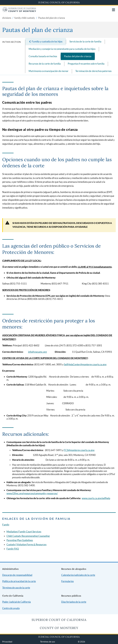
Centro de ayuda (11, 608)
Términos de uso (47, 642)
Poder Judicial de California (17, 602)
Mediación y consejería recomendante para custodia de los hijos (62, 49)
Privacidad (7, 642)
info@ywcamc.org (37, 352)
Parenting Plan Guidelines (20, 540)
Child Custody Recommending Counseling (28, 536)
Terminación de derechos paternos (93, 71)
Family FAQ (13, 549)
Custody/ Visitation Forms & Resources (26, 544)
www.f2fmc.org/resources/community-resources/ (32, 493)
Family (6, 525)
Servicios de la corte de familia (85, 42)
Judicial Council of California (59, 2)
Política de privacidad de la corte (19, 581)
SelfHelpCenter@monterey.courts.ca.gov (85, 364)
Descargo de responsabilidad (17, 575)
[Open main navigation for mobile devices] (113, 10)
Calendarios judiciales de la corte (78, 575)
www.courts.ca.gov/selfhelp (96, 498)
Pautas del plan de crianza (78, 56)
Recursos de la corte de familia (45, 64)
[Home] (19, 12)
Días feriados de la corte (74, 602)
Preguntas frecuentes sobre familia (86, 64)
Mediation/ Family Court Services (24, 532)
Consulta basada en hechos (43, 56)
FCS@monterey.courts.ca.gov (79, 450)
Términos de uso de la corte (16, 588)
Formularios (67, 581)
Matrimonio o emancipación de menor (49, 71)
